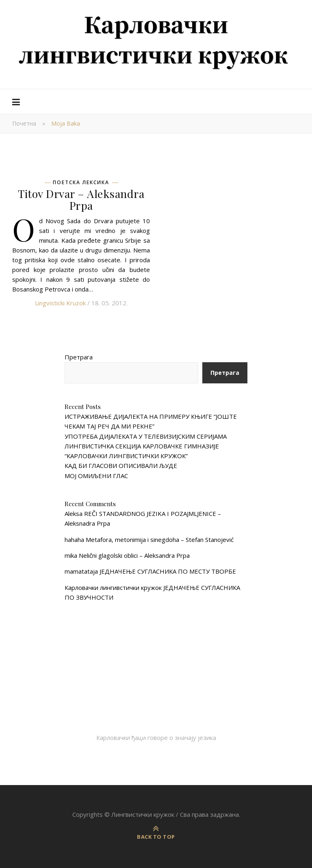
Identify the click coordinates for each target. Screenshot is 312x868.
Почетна (24, 123)
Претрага (79, 357)
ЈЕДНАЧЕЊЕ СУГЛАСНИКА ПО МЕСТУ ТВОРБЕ (168, 571)
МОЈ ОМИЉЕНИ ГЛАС (96, 476)
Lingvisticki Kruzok (60, 303)
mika (71, 555)
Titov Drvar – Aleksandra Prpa (81, 199)
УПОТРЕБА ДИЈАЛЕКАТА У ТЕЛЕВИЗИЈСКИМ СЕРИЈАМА (146, 436)
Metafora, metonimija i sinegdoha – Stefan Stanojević (160, 540)
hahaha (74, 540)
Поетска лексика (81, 183)
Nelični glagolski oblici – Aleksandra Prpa (134, 555)
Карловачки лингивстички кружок (113, 587)
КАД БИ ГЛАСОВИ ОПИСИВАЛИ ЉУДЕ (121, 466)
